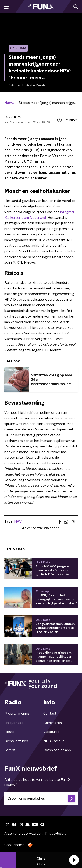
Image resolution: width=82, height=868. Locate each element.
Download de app (57, 750)
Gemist (10, 750)
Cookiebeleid (14, 845)
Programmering (17, 714)
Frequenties (14, 723)
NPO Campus (54, 741)
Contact (50, 714)
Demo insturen (16, 741)
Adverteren (53, 723)
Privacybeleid (56, 834)
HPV (18, 521)
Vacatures (51, 732)
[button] (74, 860)
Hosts (9, 732)
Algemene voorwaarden (24, 834)
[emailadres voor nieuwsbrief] (41, 799)
